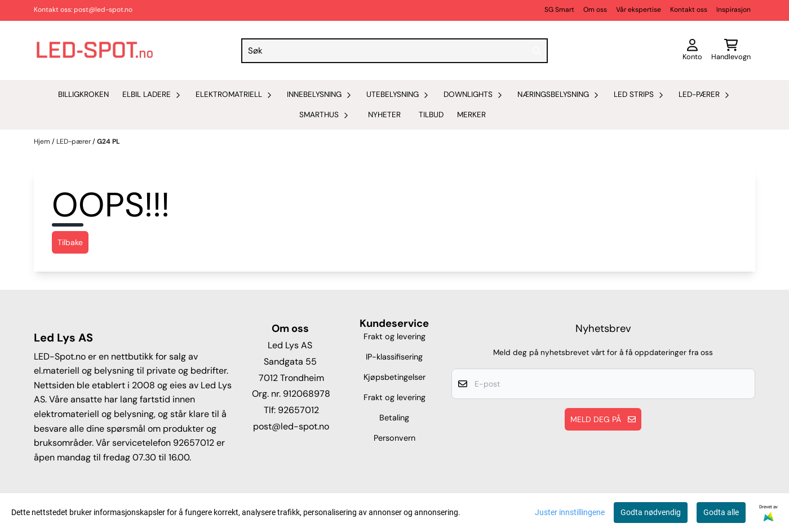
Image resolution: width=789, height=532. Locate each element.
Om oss (595, 10)
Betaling (394, 418)
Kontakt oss (689, 10)
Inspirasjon (733, 10)
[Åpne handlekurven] (731, 51)
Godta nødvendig (651, 512)
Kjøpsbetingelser (394, 377)
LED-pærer (74, 141)
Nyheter (384, 115)
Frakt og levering (394, 336)
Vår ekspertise (639, 10)
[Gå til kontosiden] (692, 51)
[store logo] (95, 50)
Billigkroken (83, 94)
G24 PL (108, 141)
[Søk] (394, 51)
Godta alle (721, 512)
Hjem (43, 141)
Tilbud (431, 115)
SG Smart (559, 10)
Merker (471, 115)
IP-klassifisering (394, 357)
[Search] (537, 51)
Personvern (394, 438)
